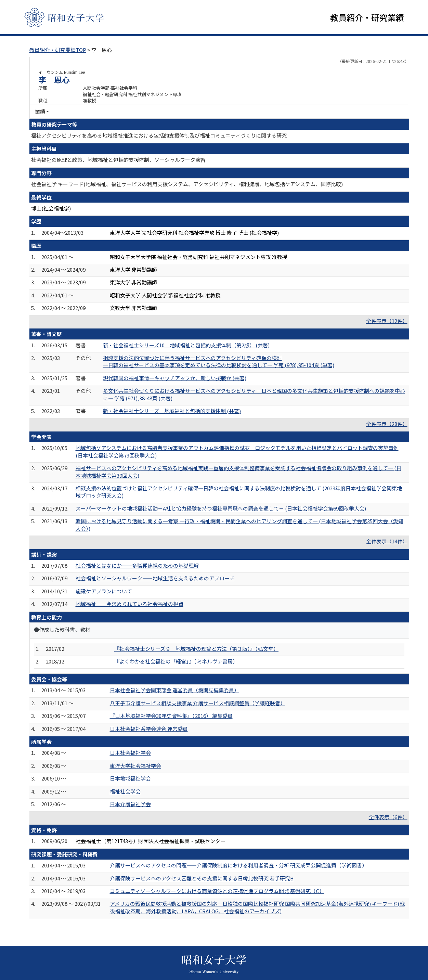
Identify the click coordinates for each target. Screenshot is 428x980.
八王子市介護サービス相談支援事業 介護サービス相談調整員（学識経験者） (198, 703)
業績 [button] (40, 111)
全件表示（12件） (387, 321)
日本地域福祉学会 (130, 778)
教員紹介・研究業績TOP (58, 50)
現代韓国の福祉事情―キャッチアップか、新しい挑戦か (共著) (175, 378)
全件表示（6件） (388, 817)
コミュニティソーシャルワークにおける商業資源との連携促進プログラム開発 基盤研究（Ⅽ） (217, 891)
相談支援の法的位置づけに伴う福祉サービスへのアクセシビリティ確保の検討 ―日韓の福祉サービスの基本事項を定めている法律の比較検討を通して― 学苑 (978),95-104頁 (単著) (219, 361)
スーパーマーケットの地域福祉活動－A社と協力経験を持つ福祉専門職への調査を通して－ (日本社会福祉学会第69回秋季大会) (221, 508)
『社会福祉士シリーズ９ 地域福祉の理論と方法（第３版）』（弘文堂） (196, 649)
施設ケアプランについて (104, 591)
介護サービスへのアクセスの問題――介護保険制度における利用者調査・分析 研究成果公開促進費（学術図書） (238, 865)
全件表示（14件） (387, 541)
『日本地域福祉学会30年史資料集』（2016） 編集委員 (171, 716)
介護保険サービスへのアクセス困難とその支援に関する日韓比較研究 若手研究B (202, 878)
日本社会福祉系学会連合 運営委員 (149, 729)
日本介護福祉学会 (130, 804)
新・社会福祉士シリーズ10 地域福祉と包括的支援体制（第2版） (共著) (186, 345)
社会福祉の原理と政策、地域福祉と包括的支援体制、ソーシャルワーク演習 (118, 160)
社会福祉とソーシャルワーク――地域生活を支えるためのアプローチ (155, 578)
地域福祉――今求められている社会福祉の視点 (129, 604)
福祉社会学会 (125, 791)
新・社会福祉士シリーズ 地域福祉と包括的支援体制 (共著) (172, 411)
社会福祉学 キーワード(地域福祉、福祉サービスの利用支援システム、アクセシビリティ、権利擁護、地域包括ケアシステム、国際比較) (187, 184)
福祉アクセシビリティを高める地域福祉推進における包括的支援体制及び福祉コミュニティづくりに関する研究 (159, 135)
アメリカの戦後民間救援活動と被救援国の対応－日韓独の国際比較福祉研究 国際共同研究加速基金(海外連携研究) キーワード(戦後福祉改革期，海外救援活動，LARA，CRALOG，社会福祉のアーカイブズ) (257, 907)
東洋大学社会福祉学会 (135, 766)
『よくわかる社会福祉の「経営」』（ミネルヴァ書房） (176, 661)
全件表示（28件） (387, 424)
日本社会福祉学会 (130, 753)
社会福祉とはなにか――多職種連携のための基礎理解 (137, 565)
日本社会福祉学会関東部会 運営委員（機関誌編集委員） (174, 690)
